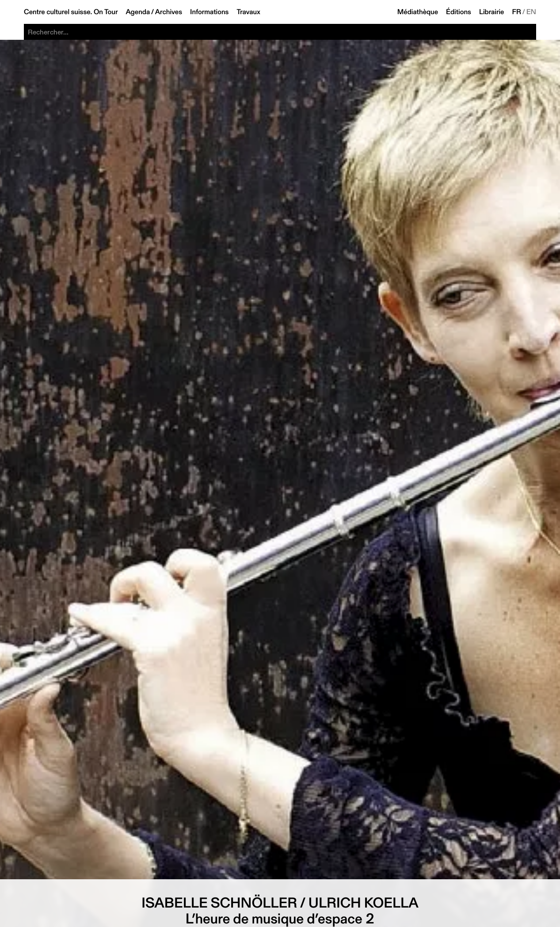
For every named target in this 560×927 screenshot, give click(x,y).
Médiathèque (418, 12)
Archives (169, 12)
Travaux (248, 12)
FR (517, 12)
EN (531, 12)
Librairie (492, 12)
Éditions (459, 12)
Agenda (138, 12)
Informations (209, 12)
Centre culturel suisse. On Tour (71, 12)
